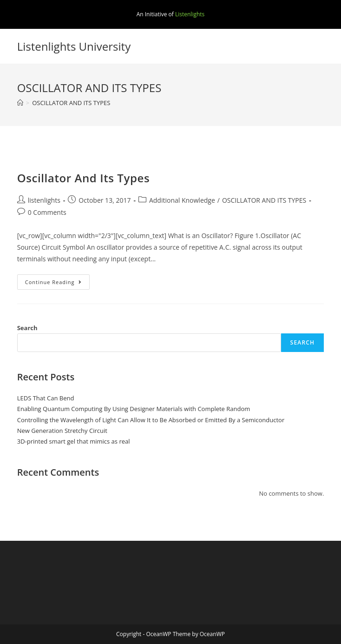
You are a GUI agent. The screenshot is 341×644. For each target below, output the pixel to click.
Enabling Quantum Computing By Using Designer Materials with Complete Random (134, 409)
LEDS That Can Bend (46, 398)
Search (27, 328)
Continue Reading (57, 284)
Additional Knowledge (182, 200)
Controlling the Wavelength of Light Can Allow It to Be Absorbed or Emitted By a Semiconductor (151, 420)
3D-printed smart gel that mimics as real (74, 441)
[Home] (20, 103)
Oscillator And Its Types (84, 178)
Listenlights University (74, 46)
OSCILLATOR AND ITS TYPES (264, 200)
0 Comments (47, 212)
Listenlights (190, 14)
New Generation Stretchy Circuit (62, 431)
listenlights (44, 200)
